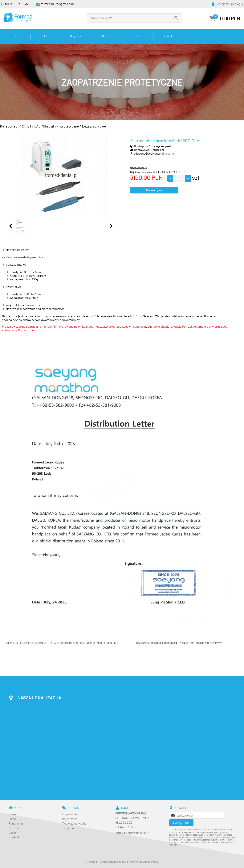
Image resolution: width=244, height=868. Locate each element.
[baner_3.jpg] (122, 82)
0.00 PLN (230, 18)
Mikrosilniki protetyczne (60, 126)
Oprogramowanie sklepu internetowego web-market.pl (129, 862)
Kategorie (8, 126)
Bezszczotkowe (94, 126)
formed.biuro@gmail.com (132, 832)
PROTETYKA (28, 126)
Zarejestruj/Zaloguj (230, 4)
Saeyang (168, 153)
